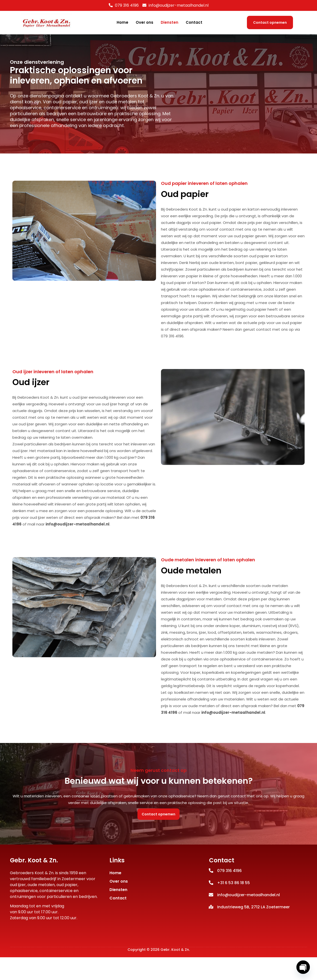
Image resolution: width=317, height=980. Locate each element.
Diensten (170, 22)
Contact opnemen (270, 22)
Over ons (145, 22)
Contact (194, 22)
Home (122, 22)
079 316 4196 (127, 5)
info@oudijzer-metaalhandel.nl (78, 544)
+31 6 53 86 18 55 (234, 905)
